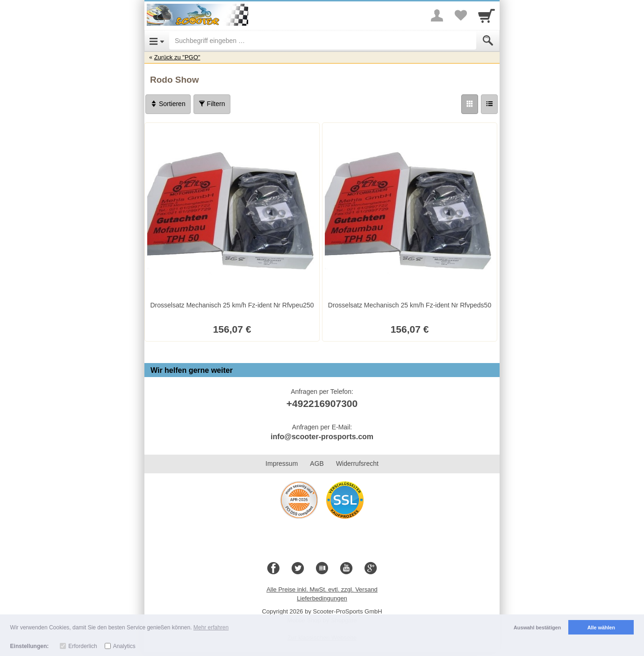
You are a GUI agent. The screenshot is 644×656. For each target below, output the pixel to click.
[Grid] (470, 104)
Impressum (282, 463)
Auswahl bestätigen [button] (537, 627)
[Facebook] (273, 569)
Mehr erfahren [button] (211, 627)
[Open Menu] (157, 41)
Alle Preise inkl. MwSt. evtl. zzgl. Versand (322, 589)
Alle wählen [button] (601, 627)
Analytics (124, 646)
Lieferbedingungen (322, 598)
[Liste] (489, 104)
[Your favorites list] (460, 15)
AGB (317, 463)
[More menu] (437, 15)
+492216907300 (322, 403)
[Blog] (322, 569)
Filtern (212, 104)
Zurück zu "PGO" (177, 57)
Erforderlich (82, 646)
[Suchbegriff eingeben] (323, 41)
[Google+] (371, 569)
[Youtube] (346, 569)
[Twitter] (298, 569)
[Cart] (487, 15)
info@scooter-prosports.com (322, 437)
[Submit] (488, 41)
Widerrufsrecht (357, 463)
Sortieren (168, 104)
